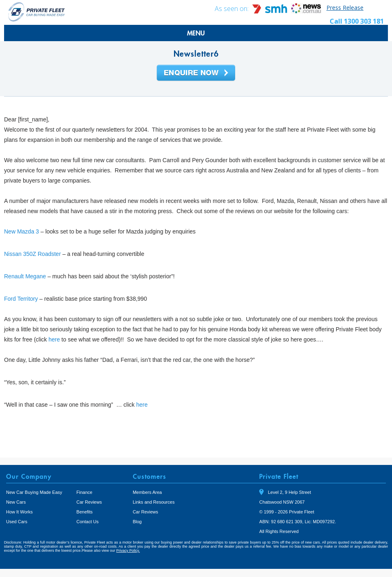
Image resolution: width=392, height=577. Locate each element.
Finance (85, 492)
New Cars (16, 502)
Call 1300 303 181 (357, 21)
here (54, 339)
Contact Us (88, 522)
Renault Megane (25, 276)
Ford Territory (21, 299)
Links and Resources (154, 502)
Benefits (85, 512)
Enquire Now (196, 73)
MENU (196, 33)
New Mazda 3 (22, 231)
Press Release (345, 8)
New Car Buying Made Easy (34, 492)
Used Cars (17, 522)
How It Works (19, 512)
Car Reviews (89, 502)
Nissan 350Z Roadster (32, 254)
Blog (137, 522)
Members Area (148, 492)
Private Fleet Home (37, 12)
